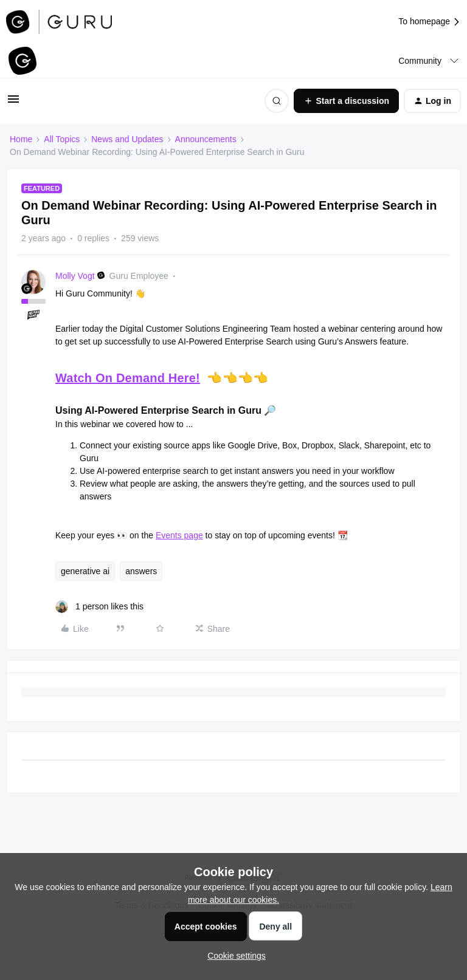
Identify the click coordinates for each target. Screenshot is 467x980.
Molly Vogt (75, 276)
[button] (13, 103)
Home (21, 139)
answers (141, 571)
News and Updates (127, 139)
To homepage (430, 22)
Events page (179, 535)
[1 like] (99, 607)
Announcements (206, 139)
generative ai (85, 571)
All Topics (62, 139)
